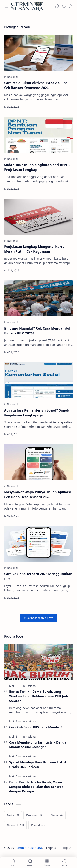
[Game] (57, 815)
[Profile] (71, 6)
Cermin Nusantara (29, 848)
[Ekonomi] (35, 815)
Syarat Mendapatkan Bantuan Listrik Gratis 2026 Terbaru (38, 764)
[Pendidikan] (41, 825)
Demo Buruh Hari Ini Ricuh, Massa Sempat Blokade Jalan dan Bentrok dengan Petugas (36, 787)
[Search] (64, 6)
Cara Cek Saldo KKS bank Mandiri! (36, 727)
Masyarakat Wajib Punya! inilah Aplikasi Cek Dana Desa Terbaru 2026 (37, 495)
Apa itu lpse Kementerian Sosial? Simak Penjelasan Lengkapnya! (37, 413)
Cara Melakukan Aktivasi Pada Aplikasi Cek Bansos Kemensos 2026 (36, 85)
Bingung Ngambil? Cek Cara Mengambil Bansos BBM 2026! (37, 331)
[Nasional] (12, 77)
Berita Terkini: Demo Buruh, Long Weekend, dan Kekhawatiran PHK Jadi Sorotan (39, 696)
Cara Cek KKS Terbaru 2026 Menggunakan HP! (38, 576)
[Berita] (13, 815)
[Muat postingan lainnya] (39, 618)
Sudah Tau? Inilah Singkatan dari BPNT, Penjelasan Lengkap (37, 167)
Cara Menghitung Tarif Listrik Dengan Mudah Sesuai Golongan (39, 745)
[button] (57, 6)
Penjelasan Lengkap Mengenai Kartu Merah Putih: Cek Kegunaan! (34, 249)
